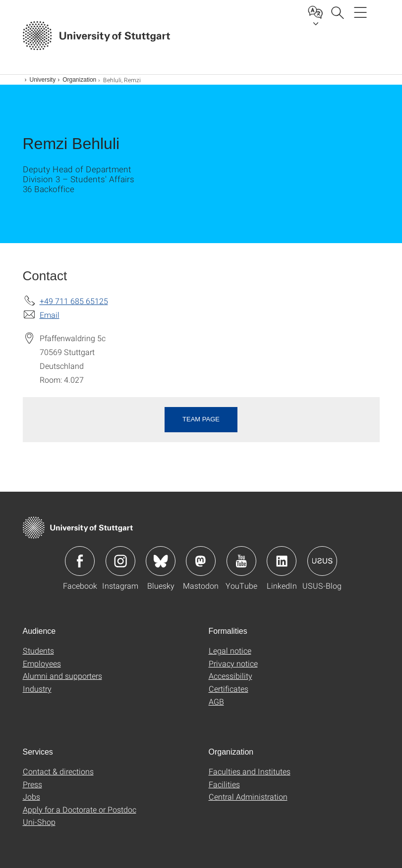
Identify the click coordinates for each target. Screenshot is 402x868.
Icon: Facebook (80, 561)
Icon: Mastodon (201, 561)
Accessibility (230, 676)
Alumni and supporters (62, 676)
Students (38, 650)
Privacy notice (233, 663)
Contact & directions (58, 771)
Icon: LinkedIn (282, 561)
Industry (37, 689)
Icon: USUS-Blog (322, 561)
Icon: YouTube (241, 561)
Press (32, 784)
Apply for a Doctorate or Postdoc (80, 809)
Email (50, 315)
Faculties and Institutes (250, 771)
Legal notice (230, 650)
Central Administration (248, 796)
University (43, 80)
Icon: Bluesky (161, 561)
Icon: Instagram (120, 561)
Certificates (229, 689)
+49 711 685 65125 (74, 301)
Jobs (31, 796)
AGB (216, 701)
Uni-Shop (39, 822)
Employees (42, 663)
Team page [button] (201, 419)
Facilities (224, 784)
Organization (79, 80)
